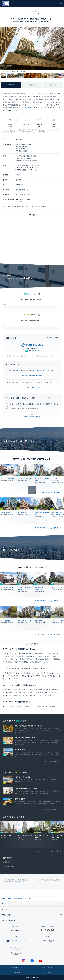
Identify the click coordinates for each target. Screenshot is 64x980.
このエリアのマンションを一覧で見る (47, 492)
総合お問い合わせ (17, 967)
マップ (37, 351)
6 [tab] (36, 486)
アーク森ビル (29, 108)
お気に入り (50, 4)
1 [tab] (28, 486)
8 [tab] (36, 845)
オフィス (5, 909)
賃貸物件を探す (8, 862)
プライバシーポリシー (47, 967)
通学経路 (20, 202)
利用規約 (17, 973)
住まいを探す (18, 899)
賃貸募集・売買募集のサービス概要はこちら (33, 656)
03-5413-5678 (32, 349)
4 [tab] (33, 486)
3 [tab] (31, 486)
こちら (39, 706)
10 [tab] (39, 845)
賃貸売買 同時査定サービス (23, 662)
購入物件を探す (8, 867)
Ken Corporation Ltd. (5, 4)
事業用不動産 (6, 915)
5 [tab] (34, 486)
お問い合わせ (54, 4)
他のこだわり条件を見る (51, 761)
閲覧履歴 (45, 4)
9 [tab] (38, 845)
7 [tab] (34, 845)
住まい (10, 899)
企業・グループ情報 (8, 921)
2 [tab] (30, 486)
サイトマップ (47, 973)
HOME (3, 899)
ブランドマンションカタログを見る (47, 851)
